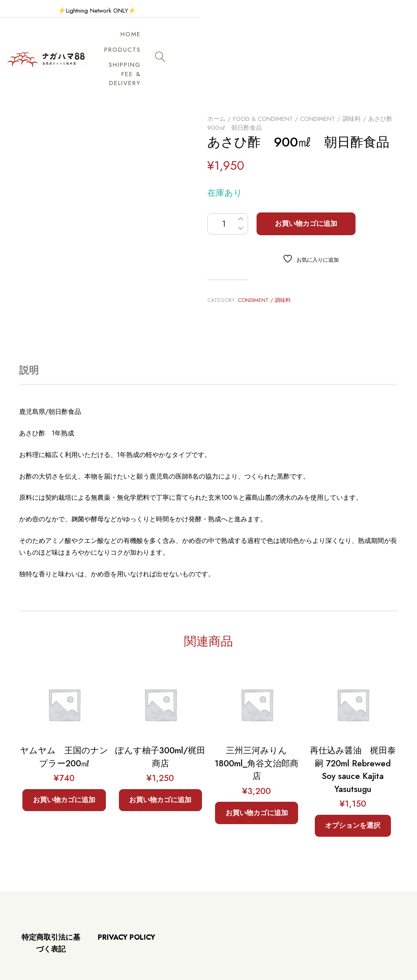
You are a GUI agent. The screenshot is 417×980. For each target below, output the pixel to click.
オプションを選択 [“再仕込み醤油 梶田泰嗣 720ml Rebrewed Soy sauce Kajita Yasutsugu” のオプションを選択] (353, 788)
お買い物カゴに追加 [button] (64, 762)
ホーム (216, 81)
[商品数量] (228, 186)
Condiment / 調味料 (330, 81)
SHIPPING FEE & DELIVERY (294, 40)
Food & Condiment (263, 81)
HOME (168, 40)
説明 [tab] (29, 333)
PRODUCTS (214, 40)
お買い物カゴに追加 (306, 186)
